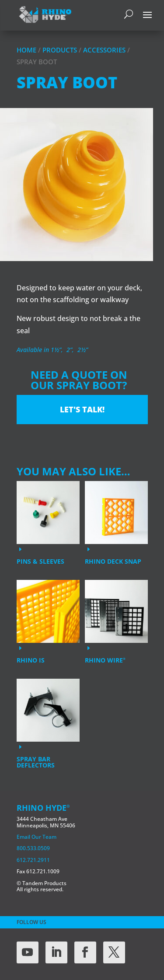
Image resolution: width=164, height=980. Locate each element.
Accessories (104, 50)
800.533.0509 (33, 848)
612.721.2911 (33, 860)
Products (60, 50)
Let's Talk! (82, 409)
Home (26, 50)
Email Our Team (37, 837)
